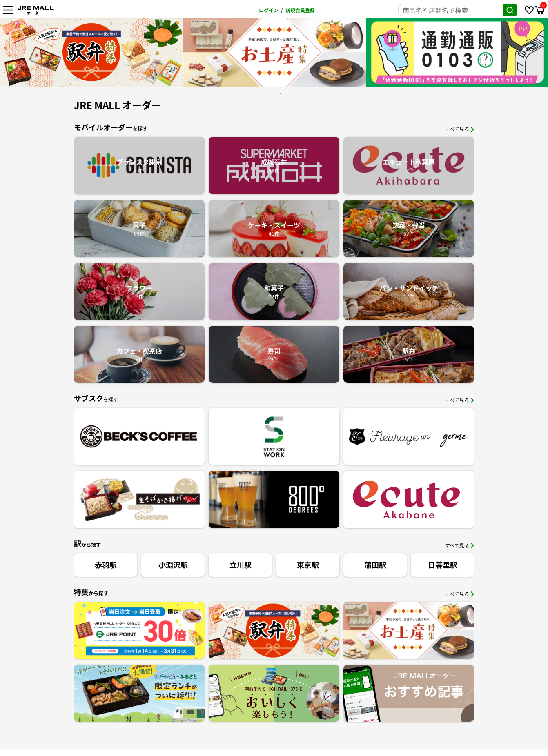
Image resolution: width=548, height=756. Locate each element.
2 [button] (268, 93)
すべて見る (460, 129)
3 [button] (280, 93)
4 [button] (292, 93)
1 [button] (256, 93)
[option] (91, 52)
